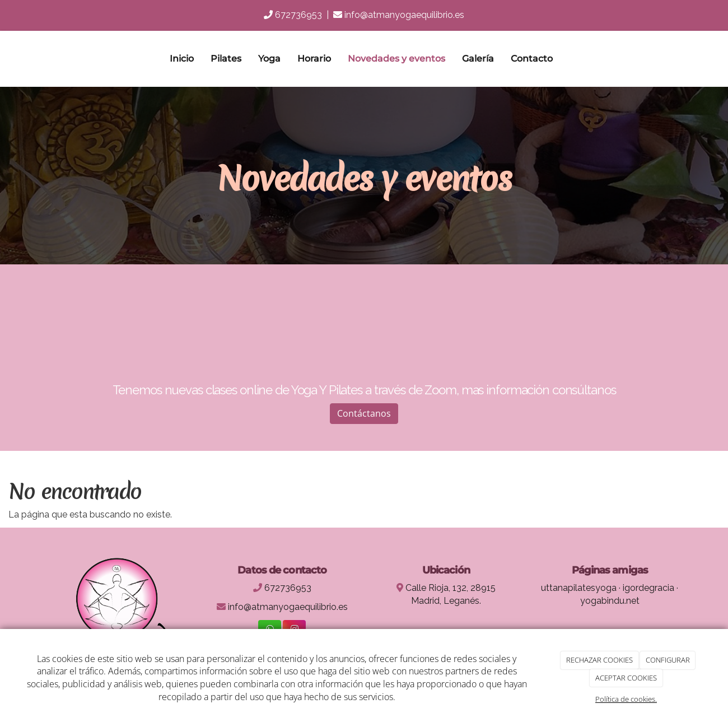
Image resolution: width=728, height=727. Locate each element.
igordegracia (648, 588)
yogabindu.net (610, 601)
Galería (478, 59)
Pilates (226, 59)
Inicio (182, 59)
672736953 (298, 15)
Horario (314, 59)
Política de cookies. (626, 699)
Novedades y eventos (396, 59)
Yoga (269, 59)
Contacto (532, 59)
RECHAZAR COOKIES (599, 660)
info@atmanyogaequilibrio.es (404, 15)
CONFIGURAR (668, 660)
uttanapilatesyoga (579, 588)
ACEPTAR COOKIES (626, 678)
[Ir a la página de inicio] (42, 59)
